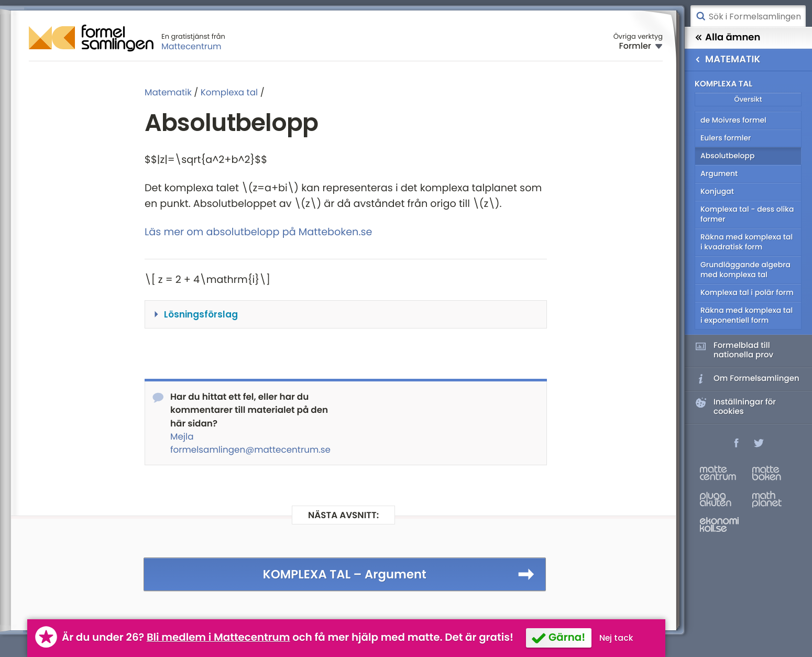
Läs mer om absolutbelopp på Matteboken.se (258, 232)
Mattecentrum (191, 46)
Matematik (168, 92)
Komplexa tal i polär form (747, 292)
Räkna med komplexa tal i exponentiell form (747, 315)
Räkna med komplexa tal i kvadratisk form (747, 242)
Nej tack (616, 638)
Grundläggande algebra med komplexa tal (745, 270)
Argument (719, 173)
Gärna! (567, 637)
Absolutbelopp (727, 156)
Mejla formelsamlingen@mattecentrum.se (250, 443)
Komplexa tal (229, 92)
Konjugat (717, 191)
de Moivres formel (733, 120)
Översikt (748, 99)
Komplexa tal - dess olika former (747, 214)
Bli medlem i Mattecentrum (218, 637)
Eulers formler (726, 138)
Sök (700, 16)
